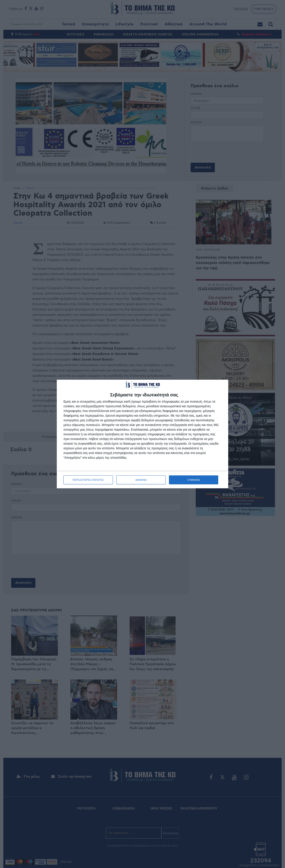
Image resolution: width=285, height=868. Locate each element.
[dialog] (142, 434)
